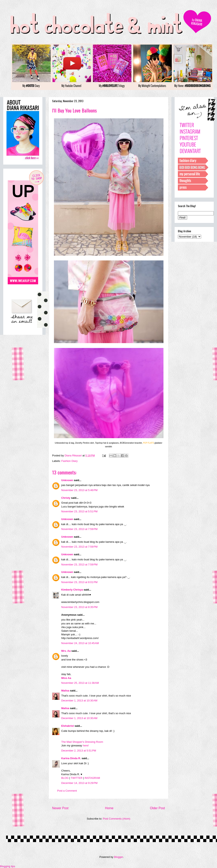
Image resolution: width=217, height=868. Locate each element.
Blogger (118, 857)
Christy (66, 498)
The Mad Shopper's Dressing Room (82, 742)
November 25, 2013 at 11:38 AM (80, 683)
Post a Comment (67, 791)
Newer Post (60, 808)
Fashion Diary (70, 461)
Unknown (67, 480)
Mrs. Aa (66, 651)
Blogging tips (8, 866)
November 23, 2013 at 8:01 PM (79, 582)
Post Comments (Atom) (117, 819)
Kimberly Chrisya (72, 590)
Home (109, 808)
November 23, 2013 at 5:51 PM (79, 511)
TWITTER (77, 778)
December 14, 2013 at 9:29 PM (79, 783)
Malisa (65, 691)
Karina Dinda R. (71, 758)
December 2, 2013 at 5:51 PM (79, 751)
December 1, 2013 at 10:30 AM (79, 701)
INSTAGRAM (92, 778)
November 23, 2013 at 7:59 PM (79, 529)
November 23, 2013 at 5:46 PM (79, 490)
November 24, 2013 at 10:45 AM (80, 643)
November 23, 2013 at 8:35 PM (79, 607)
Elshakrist (68, 726)
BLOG (65, 778)
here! (86, 745)
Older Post (157, 808)
